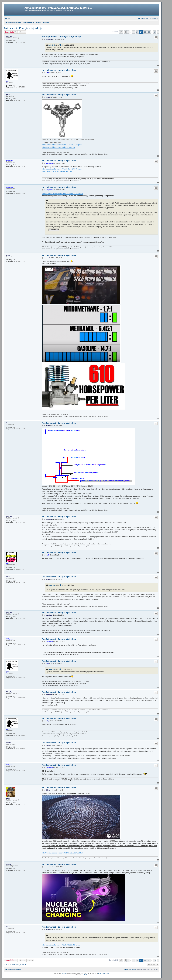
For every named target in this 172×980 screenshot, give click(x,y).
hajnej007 (52, 45)
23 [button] (149, 32)
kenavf (8, 95)
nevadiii (9, 864)
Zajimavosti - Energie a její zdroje (23, 28)
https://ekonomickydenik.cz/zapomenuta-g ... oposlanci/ (63, 193)
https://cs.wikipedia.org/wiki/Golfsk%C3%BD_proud (61, 945)
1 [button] (128, 32)
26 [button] (155, 32)
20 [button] (137, 32)
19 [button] (133, 32)
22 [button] (145, 32)
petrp (8, 81)
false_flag (9, 36)
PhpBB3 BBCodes (104, 973)
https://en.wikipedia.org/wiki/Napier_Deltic (57, 171)
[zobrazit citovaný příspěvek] (60, 45)
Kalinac (9, 798)
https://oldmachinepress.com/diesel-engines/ (59, 147)
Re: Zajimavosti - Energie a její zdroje (61, 37)
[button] (121, 32)
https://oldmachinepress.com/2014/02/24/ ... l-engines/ (62, 145)
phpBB (64, 973)
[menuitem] (8, 19)
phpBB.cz (86, 975)
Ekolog (8, 743)
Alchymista (10, 160)
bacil (8, 563)
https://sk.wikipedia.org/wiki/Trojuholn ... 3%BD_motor (62, 169)
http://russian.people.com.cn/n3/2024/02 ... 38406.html (62, 853)
